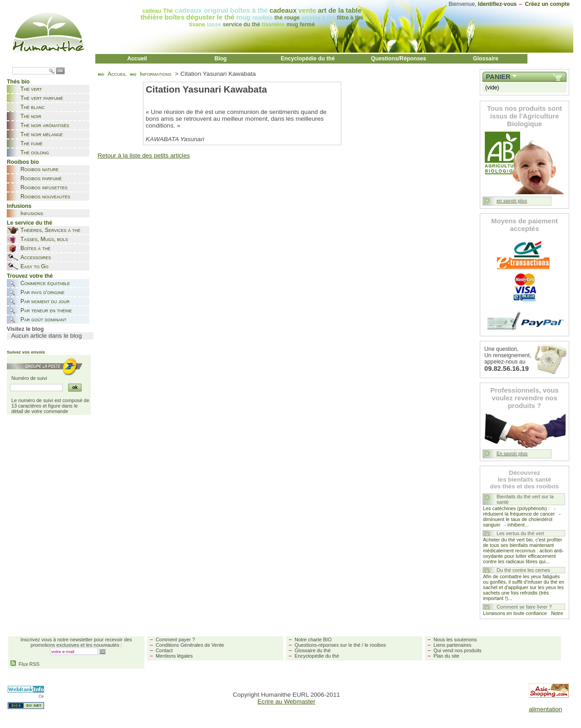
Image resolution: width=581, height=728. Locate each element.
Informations (155, 74)
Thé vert (31, 89)
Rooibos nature (39, 169)
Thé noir (31, 116)
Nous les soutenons (455, 639)
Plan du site (446, 656)
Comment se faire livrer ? (524, 607)
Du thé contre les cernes (523, 570)
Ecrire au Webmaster (286, 701)
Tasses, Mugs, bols (44, 239)
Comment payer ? (175, 639)
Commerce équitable (45, 283)
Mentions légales (174, 656)
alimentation (545, 709)
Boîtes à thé (35, 248)
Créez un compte (547, 4)
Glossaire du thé (313, 650)
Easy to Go (34, 266)
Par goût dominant (43, 320)
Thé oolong (35, 152)
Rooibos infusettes (44, 187)
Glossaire (486, 59)
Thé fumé (32, 143)
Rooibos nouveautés (45, 197)
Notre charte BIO (313, 639)
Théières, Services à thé (50, 230)
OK (60, 71)
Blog (220, 59)
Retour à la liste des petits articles (144, 155)
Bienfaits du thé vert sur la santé (525, 499)
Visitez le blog (25, 329)
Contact (164, 650)
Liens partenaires (452, 645)
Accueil (137, 59)
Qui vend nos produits (458, 650)
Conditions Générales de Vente (190, 645)
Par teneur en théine (46, 310)
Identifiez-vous (497, 4)
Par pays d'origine (42, 292)
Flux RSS (25, 664)
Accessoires (36, 257)
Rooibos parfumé (41, 178)
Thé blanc (32, 107)
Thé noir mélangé (42, 134)
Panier (498, 77)
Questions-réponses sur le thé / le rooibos (340, 645)
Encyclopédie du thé (308, 59)
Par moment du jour (45, 301)
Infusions (32, 213)
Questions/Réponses (399, 59)
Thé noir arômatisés (45, 125)
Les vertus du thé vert (520, 533)
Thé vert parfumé (42, 98)
